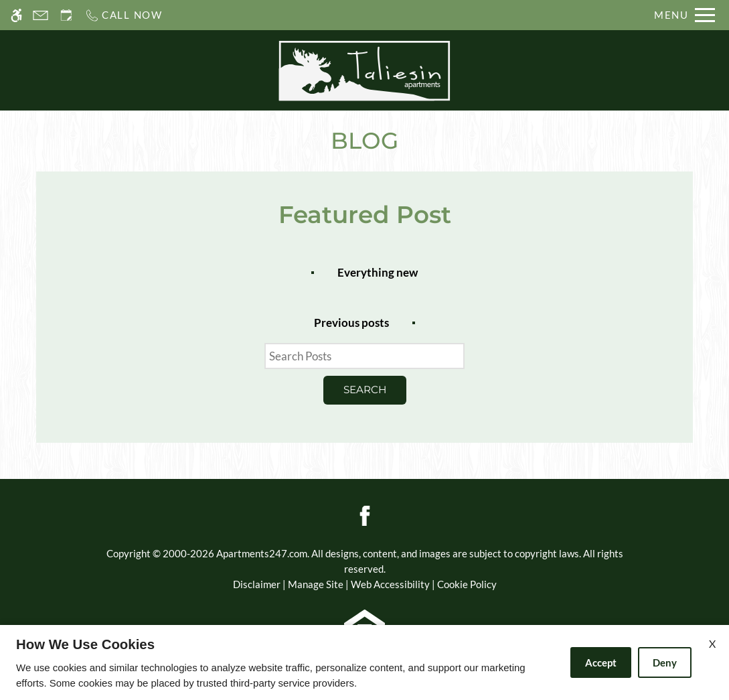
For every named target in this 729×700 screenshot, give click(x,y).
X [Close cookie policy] (712, 643)
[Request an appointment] (66, 15)
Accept (601, 662)
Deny (665, 662)
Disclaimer (257, 584)
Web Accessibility (390, 584)
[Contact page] (40, 15)
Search (365, 390)
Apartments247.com (262, 553)
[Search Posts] (365, 356)
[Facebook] (365, 515)
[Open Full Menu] (684, 15)
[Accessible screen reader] (16, 15)
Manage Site (316, 584)
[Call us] (124, 15)
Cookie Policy (467, 584)
